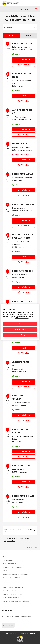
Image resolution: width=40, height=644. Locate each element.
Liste (11, 36)
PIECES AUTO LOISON (23, 204)
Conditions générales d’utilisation (16, 574)
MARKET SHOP (20, 144)
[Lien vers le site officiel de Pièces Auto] (11, 3)
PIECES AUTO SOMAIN (23, 301)
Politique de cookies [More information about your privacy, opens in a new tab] (22, 318)
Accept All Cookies (20, 329)
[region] (20, 322)
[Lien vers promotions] (25, 9)
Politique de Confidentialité (13, 567)
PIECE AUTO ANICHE (22, 271)
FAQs (5, 571)
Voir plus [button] (24, 65)
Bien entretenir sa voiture (13, 594)
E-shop (6, 557)
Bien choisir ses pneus (11, 591)
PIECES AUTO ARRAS (23, 174)
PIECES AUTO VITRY (22, 43)
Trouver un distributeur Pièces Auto (16, 539)
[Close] (36, 307)
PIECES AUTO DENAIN (23, 496)
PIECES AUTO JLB (21, 466)
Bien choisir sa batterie (12, 598)
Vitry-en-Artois (9, 541)
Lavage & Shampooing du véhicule (16, 601)
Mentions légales (10, 564)
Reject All (20, 324)
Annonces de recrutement (13, 578)
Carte (29, 36)
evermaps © (33, 547)
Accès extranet (8, 625)
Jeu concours (8, 560)
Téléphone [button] (24, 60)
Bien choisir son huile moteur (14, 587)
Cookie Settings (20, 335)
